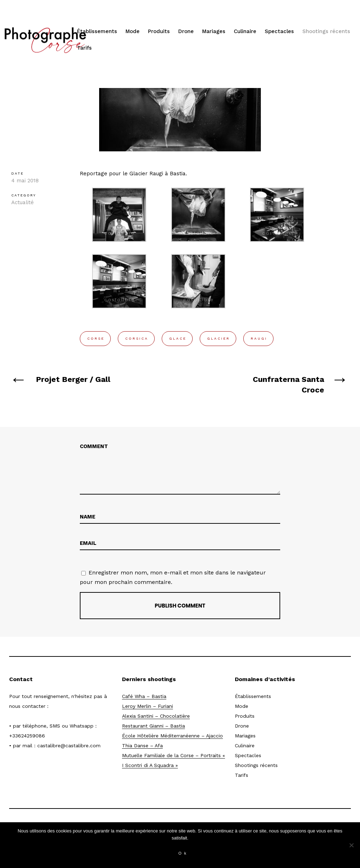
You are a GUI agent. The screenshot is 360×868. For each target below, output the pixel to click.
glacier (218, 338)
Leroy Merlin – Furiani (147, 706)
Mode (133, 31)
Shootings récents (326, 31)
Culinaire (245, 31)
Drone (186, 31)
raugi (259, 338)
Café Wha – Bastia (144, 696)
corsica (137, 338)
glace (178, 338)
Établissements (97, 31)
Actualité (22, 202)
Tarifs (84, 48)
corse (96, 338)
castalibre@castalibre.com (69, 746)
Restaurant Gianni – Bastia (153, 726)
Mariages (214, 31)
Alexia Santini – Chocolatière (156, 716)
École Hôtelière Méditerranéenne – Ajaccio (172, 736)
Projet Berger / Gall (73, 379)
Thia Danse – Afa (142, 746)
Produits (159, 31)
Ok (184, 853)
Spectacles (279, 31)
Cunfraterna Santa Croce (288, 385)
